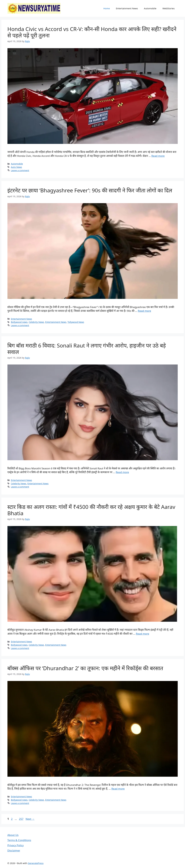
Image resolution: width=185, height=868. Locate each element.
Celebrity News (36, 322)
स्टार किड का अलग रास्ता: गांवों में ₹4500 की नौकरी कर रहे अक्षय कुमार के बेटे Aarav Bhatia (91, 510)
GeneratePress (36, 863)
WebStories (169, 8)
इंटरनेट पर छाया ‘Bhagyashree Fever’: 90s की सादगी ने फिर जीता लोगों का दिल (90, 190)
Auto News (16, 167)
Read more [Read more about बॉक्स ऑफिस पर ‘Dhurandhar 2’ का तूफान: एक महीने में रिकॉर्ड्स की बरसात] (118, 789)
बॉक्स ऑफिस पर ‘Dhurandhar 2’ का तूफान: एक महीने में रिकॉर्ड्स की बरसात (85, 668)
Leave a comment (20, 170)
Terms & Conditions (19, 840)
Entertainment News (127, 8)
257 (22, 819)
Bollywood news (19, 322)
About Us (13, 835)
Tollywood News (76, 322)
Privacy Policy (16, 845)
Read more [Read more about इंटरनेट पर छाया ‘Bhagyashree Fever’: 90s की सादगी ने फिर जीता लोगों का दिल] (144, 311)
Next (30, 819)
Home (107, 8)
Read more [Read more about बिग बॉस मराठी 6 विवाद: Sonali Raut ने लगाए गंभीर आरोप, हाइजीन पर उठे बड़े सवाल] (122, 472)
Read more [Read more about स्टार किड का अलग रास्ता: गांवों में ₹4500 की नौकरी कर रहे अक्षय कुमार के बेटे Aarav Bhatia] (143, 634)
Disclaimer (14, 850)
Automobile (150, 8)
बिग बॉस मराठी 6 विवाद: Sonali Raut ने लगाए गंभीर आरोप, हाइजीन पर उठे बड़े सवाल (87, 349)
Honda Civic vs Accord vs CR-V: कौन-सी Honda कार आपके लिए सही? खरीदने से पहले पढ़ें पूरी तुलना (92, 32)
